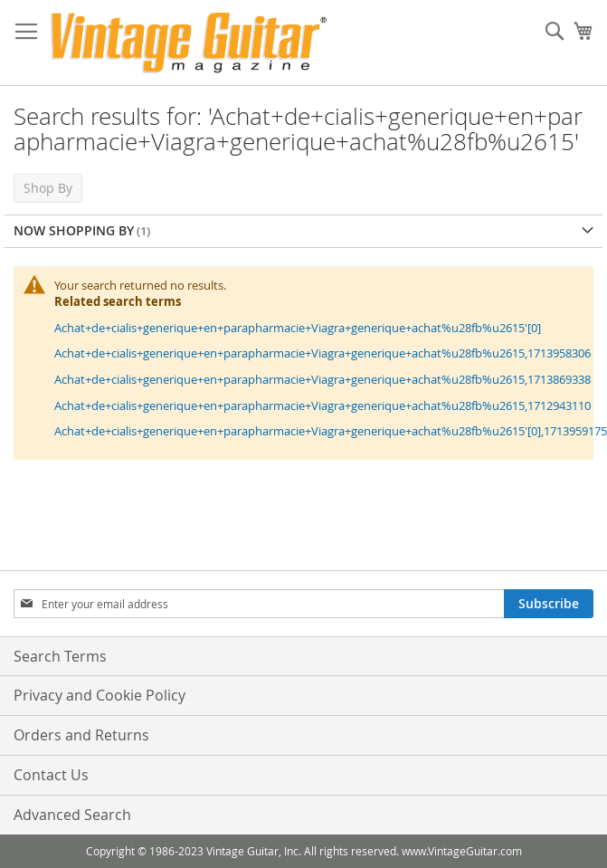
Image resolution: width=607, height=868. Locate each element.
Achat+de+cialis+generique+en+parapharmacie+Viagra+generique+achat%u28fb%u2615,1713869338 (322, 379)
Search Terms (60, 656)
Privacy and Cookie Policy (100, 695)
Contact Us (51, 775)
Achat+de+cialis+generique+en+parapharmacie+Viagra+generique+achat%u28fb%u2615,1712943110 (322, 405)
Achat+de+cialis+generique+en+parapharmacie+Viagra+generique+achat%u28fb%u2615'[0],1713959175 (331, 431)
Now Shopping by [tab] (74, 230)
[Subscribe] (549, 604)
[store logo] (189, 43)
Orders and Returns (81, 735)
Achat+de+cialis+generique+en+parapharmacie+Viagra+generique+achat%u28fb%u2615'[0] (298, 328)
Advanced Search (72, 815)
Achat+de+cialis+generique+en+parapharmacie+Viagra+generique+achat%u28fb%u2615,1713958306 (322, 353)
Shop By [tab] (48, 188)
